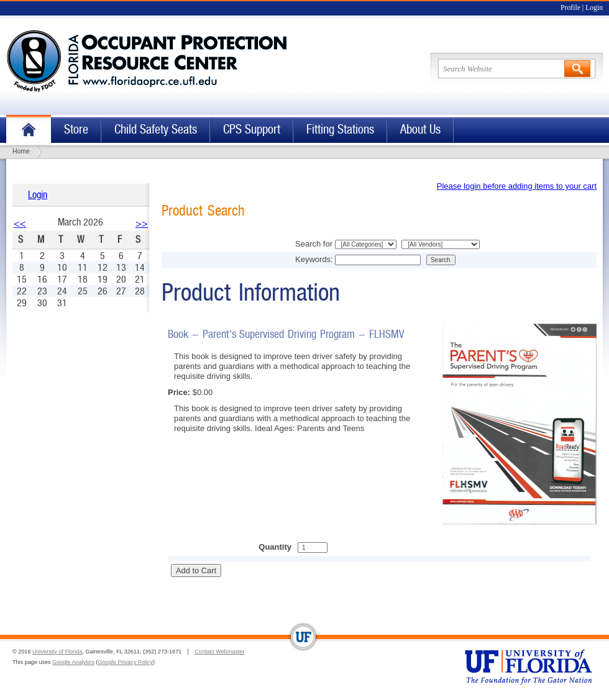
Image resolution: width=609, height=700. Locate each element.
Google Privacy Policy (126, 662)
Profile (570, 8)
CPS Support (252, 130)
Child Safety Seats (156, 130)
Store (76, 130)
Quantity (275, 547)
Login (594, 8)
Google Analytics (73, 662)
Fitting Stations (340, 130)
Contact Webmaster (219, 652)
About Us (420, 130)
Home (29, 130)
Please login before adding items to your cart (517, 186)
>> (142, 223)
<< (20, 223)
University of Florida (57, 652)
